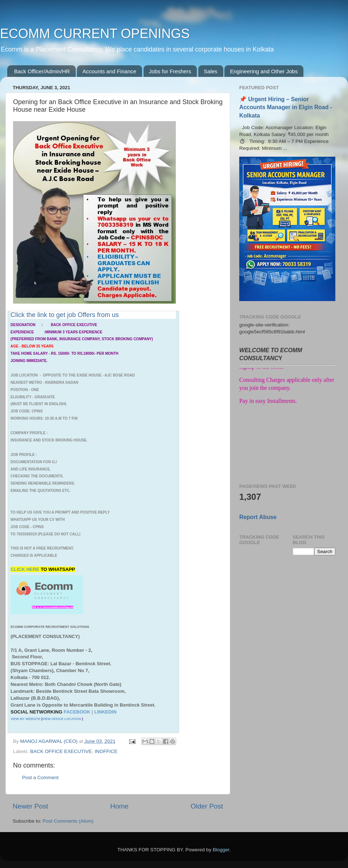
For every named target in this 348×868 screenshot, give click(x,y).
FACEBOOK (77, 712)
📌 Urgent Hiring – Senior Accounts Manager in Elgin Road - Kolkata (286, 107)
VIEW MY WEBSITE (25, 719)
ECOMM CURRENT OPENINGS (95, 34)
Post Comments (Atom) (68, 821)
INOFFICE (106, 751)
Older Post (207, 806)
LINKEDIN (105, 712)
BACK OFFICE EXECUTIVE (61, 751)
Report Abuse (258, 517)
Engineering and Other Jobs (264, 71)
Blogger (221, 850)
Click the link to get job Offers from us (65, 315)
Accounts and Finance (109, 71)
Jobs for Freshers (170, 71)
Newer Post (30, 806)
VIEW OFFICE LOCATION (61, 719)
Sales (211, 71)
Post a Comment (40, 778)
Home (119, 806)
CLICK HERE (26, 569)
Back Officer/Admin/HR (42, 71)
